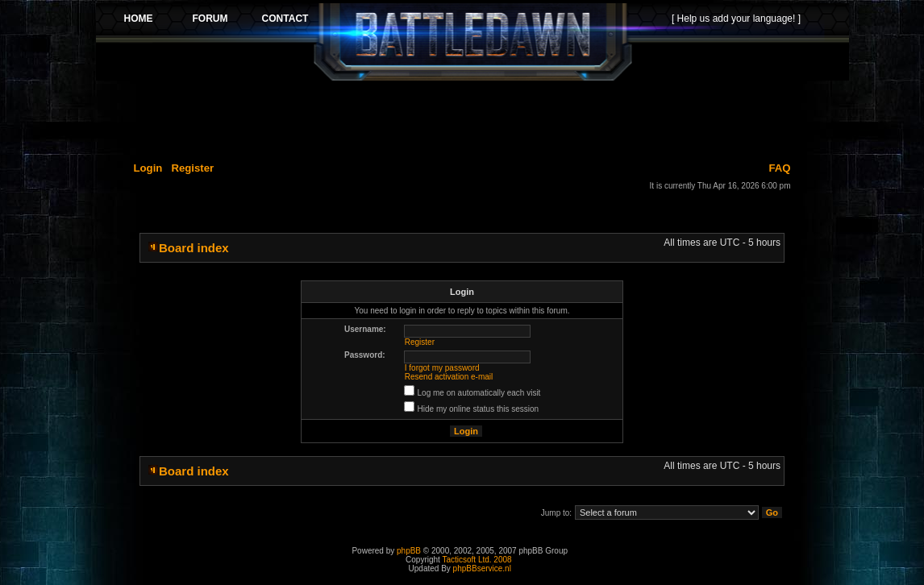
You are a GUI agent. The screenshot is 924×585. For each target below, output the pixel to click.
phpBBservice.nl (482, 568)
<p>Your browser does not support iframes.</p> (472, 42)
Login (148, 168)
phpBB (409, 551)
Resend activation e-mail (449, 377)
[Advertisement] (472, 118)
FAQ (779, 168)
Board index (194, 248)
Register (192, 168)
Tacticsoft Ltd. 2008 (477, 560)
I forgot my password (442, 368)
